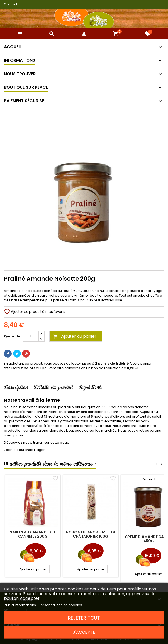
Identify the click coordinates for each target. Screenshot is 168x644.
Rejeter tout (84, 618)
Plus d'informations (20, 605)
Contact (11, 4)
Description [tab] (16, 388)
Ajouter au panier (75, 336)
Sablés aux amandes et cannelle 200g (33, 534)
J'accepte (84, 632)
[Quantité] (31, 336)
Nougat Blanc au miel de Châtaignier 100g (91, 534)
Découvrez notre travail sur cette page (37, 442)
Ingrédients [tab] (91, 388)
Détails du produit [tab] (54, 388)
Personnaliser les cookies (60, 605)
